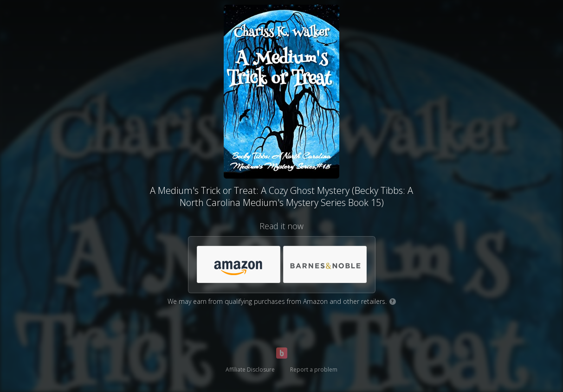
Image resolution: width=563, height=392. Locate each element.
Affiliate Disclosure (250, 370)
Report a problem (314, 370)
